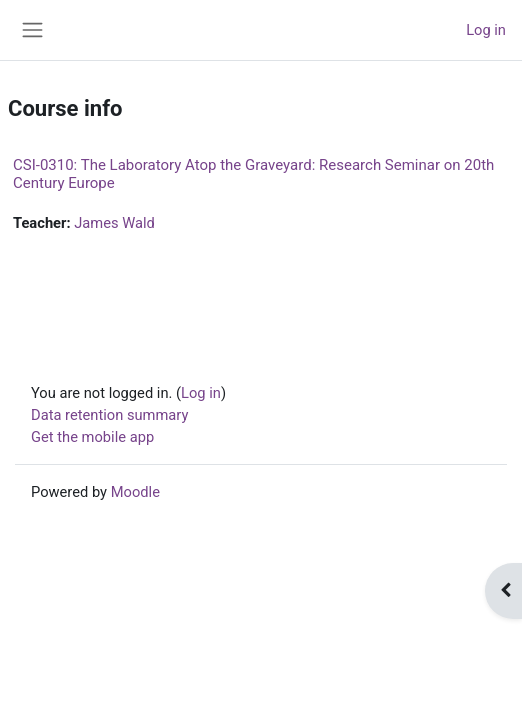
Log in (486, 30)
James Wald (114, 223)
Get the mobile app (92, 437)
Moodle (135, 492)
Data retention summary (109, 415)
